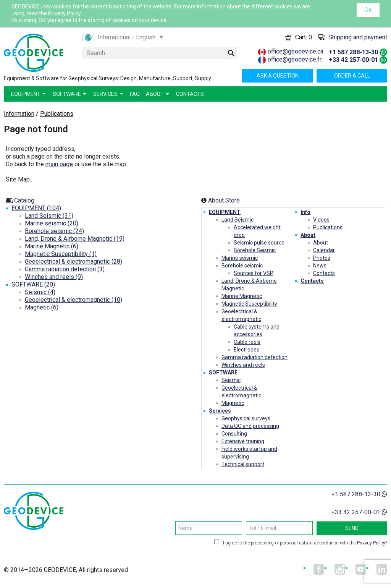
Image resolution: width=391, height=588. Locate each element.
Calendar (324, 250)
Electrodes (246, 350)
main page (59, 164)
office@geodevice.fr (295, 59)
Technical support (243, 464)
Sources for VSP (254, 273)
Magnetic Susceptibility (249, 304)
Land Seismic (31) (49, 216)
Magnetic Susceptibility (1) (61, 254)
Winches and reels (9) (54, 277)
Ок (368, 10)
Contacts (324, 273)
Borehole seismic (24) (54, 231)
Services (220, 411)
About (308, 235)
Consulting (234, 434)
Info (305, 212)
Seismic (231, 380)
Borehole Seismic (255, 250)
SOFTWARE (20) (33, 284)
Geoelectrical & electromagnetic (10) (74, 300)
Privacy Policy (64, 13)
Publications (328, 227)
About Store (224, 200)
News (320, 266)
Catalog (24, 200)
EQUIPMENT (225, 212)
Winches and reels (243, 365)
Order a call (352, 76)
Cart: (304, 37)
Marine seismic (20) (52, 223)
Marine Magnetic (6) (52, 246)
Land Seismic (238, 220)
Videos (321, 220)
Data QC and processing (250, 426)
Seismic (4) (40, 292)
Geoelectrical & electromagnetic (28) (74, 262)
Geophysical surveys (246, 418)
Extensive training (243, 441)
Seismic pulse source (259, 243)
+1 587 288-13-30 (353, 52)
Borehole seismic (242, 266)
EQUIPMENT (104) (36, 208)
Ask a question (278, 76)
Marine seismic (240, 258)
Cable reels (247, 342)
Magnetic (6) (42, 307)
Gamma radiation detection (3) (65, 269)
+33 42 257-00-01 (353, 60)
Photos (322, 258)
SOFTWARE (223, 373)
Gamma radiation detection (254, 357)
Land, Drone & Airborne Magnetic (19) (75, 239)
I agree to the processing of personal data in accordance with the (305, 543)
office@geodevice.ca (296, 51)
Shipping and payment (358, 37)
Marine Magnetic (242, 296)
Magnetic (233, 403)
